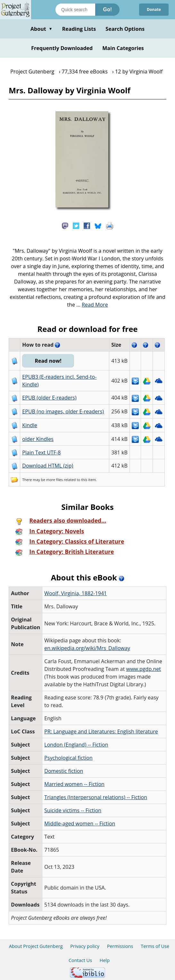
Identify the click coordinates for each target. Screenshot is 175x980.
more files (54, 480)
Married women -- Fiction (74, 784)
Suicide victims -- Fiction (73, 810)
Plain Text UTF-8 (41, 452)
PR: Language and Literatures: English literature (101, 731)
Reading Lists (79, 29)
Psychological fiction (68, 758)
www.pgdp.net (143, 669)
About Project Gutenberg (36, 946)
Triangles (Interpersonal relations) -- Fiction (96, 797)
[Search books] (75, 10)
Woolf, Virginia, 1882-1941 (75, 593)
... (92, 305)
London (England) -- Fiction (76, 745)
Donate (154, 9)
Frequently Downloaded (62, 48)
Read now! (48, 361)
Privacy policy (85, 946)
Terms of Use (155, 946)
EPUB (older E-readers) (49, 398)
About (42, 29)
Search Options (125, 29)
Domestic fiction (64, 771)
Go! (107, 9)
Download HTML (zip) (48, 466)
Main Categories (123, 48)
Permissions (120, 946)
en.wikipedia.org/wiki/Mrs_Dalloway (87, 648)
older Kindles (38, 439)
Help (105, 960)
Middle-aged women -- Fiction (80, 824)
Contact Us (80, 960)
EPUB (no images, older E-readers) (63, 411)
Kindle (30, 425)
